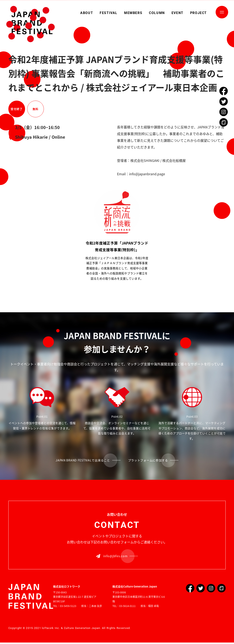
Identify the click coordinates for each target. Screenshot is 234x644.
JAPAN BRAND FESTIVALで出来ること (80, 461)
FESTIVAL (109, 13)
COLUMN (157, 13)
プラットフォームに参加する (152, 461)
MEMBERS (133, 13)
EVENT (177, 13)
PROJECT (198, 13)
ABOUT (87, 13)
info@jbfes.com (112, 557)
